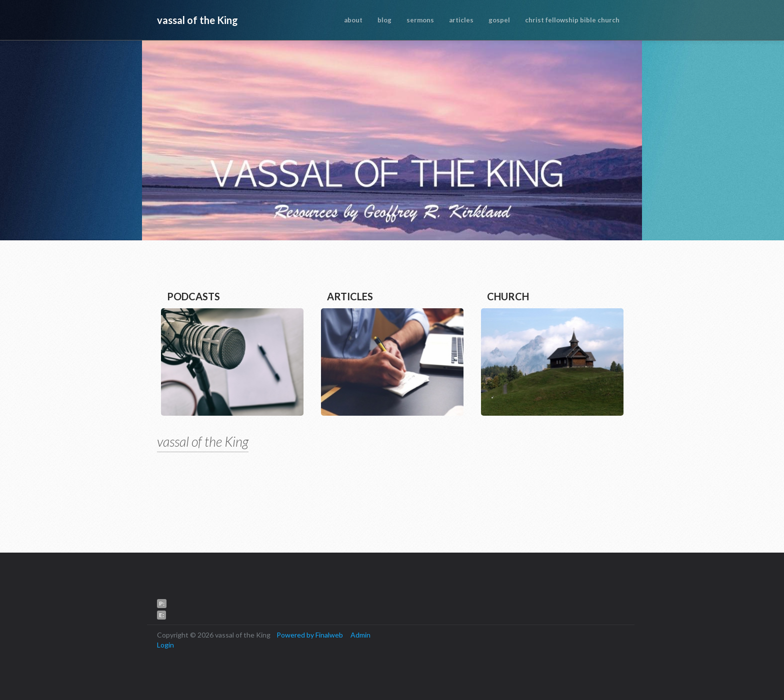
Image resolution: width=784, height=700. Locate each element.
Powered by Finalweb (310, 635)
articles (461, 20)
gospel (499, 20)
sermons (420, 20)
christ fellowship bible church (572, 20)
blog (384, 20)
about (353, 20)
